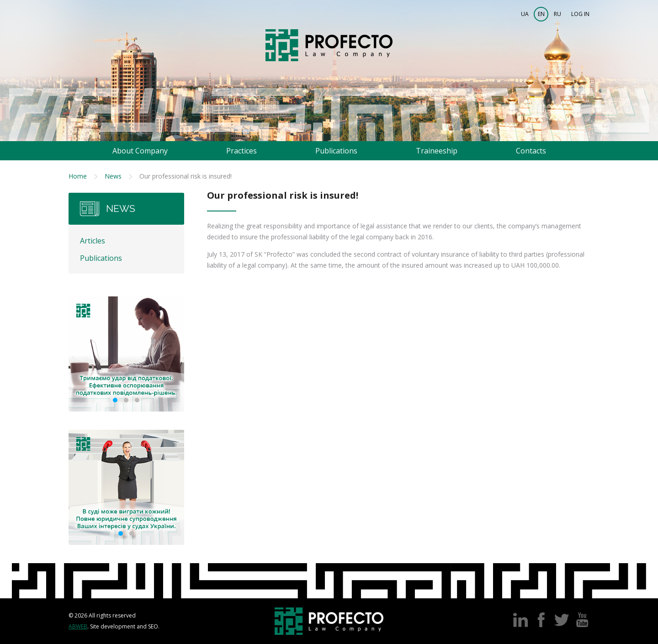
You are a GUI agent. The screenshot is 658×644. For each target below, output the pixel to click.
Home (78, 176)
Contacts (531, 151)
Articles (93, 241)
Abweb (78, 626)
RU (557, 14)
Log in (580, 14)
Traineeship (437, 151)
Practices (241, 151)
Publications (336, 151)
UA (525, 14)
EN (541, 14)
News (113, 176)
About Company (140, 151)
